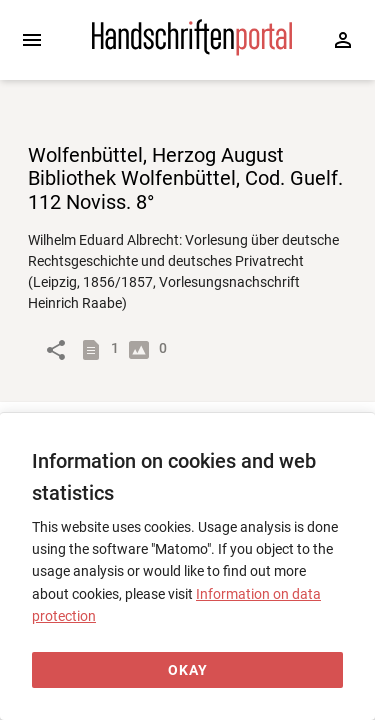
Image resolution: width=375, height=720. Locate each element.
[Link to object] (56, 350)
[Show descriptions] (95, 350)
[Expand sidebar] (32, 40)
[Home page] (192, 51)
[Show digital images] (143, 350)
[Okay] (187, 670)
